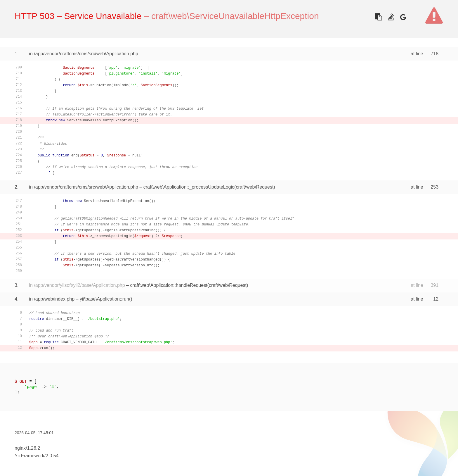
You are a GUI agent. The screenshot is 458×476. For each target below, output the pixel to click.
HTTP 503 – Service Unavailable (78, 16)
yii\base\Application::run (104, 299)
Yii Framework (30, 456)
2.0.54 (52, 456)
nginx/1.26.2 (27, 448)
